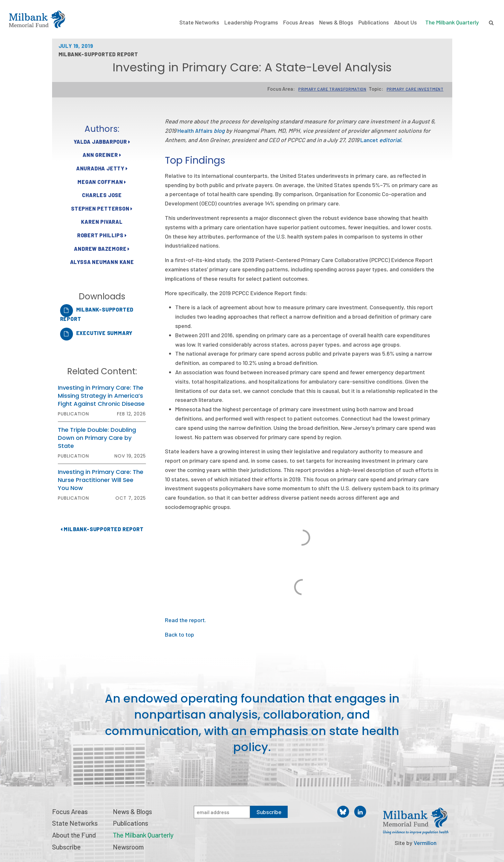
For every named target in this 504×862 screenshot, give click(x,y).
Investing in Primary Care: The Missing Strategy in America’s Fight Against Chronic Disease (101, 396)
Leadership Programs (251, 22)
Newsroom (128, 847)
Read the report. (185, 620)
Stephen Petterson (102, 209)
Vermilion (425, 843)
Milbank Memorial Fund (37, 19)
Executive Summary (104, 333)
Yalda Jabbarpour (102, 142)
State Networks (199, 22)
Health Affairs (201, 131)
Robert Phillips (102, 235)
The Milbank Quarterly (452, 22)
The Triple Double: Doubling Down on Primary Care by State (97, 438)
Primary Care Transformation (332, 89)
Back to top (180, 634)
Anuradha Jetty (102, 168)
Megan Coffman (102, 182)
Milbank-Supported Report (102, 529)
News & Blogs (336, 22)
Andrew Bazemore (102, 249)
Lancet (381, 140)
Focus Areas (299, 22)
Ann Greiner (102, 155)
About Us (405, 22)
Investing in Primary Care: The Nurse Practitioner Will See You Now (101, 480)
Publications (374, 22)
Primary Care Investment (415, 89)
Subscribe (66, 847)
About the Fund (74, 835)
